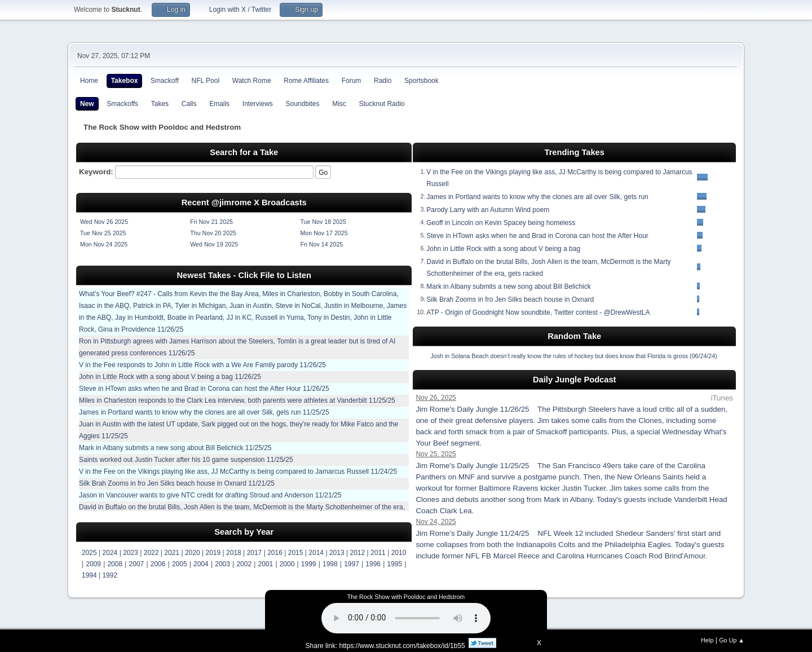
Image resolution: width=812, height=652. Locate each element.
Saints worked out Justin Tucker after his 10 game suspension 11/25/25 (186, 460)
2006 (158, 564)
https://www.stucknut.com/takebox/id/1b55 (402, 646)
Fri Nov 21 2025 (211, 222)
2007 (137, 564)
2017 (255, 553)
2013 (337, 553)
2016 (275, 553)
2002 (244, 564)
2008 (115, 564)
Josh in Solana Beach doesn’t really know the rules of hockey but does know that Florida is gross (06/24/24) (573, 356)
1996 (373, 564)
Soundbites (302, 104)
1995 (394, 564)
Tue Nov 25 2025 (103, 233)
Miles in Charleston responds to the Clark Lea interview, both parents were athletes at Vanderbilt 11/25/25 (237, 400)
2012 (358, 553)
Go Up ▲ (732, 640)
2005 (180, 564)
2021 (172, 553)
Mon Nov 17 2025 (324, 233)
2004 (201, 564)
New (87, 104)
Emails (219, 104)
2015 (296, 553)
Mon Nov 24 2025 (104, 244)
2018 (234, 553)
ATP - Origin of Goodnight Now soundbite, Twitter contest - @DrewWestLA (538, 312)
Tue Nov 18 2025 (323, 222)
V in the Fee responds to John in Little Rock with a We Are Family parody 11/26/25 (202, 365)
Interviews (258, 104)
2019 (213, 553)
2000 (287, 564)
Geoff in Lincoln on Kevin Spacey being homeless (501, 223)
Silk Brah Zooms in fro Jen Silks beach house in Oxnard (510, 299)
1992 (110, 575)
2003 (222, 564)
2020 (193, 553)
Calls (189, 104)
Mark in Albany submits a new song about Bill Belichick (508, 287)
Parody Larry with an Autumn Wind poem (488, 210)
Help (707, 640)
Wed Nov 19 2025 (214, 244)
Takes (160, 104)
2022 (151, 553)
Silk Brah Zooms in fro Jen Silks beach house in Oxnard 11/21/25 (177, 483)
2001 (266, 564)
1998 (330, 564)
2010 (399, 553)
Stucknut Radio (382, 104)
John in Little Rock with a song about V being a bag (503, 249)
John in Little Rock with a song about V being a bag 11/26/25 (170, 377)
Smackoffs (122, 104)
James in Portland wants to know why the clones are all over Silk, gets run (537, 197)
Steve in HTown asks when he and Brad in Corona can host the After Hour (537, 236)
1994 (89, 575)
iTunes (722, 398)
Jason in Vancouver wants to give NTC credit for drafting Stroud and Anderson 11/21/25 (210, 495)
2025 (89, 553)
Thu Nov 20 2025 (213, 233)
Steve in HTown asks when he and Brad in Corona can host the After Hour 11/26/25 (204, 389)
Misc (339, 104)
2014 (316, 553)
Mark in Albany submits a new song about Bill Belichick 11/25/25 (175, 448)
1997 (352, 564)
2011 (378, 553)
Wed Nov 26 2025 (104, 222)
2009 (93, 564)
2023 (131, 553)
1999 (309, 564)
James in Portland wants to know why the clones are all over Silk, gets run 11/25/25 (204, 412)
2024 (110, 553)
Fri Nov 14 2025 (321, 244)
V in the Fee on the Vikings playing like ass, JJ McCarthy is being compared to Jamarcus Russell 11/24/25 (238, 472)
